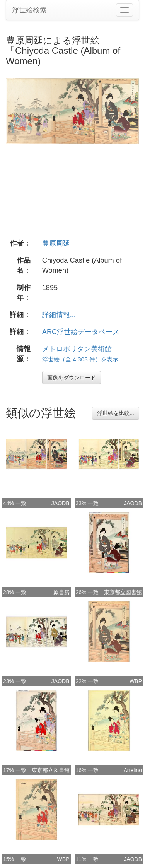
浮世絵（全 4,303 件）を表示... (83, 359)
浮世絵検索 (29, 10)
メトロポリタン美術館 (77, 349)
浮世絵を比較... (116, 413)
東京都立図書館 (123, 592)
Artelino (133, 770)
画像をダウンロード (72, 378)
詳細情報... (59, 315)
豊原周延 (56, 243)
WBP (136, 681)
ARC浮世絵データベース (81, 332)
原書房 (61, 592)
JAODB (61, 503)
